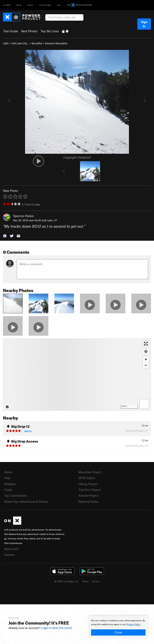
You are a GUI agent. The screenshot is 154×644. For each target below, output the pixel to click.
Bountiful (37, 43)
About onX (11, 549)
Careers (9, 555)
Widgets (10, 484)
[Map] (77, 375)
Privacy (96, 581)
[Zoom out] (146, 365)
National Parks (88, 501)
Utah (6, 43)
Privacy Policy (133, 624)
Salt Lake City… (20, 43)
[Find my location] (146, 351)
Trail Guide (11, 31)
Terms (85, 581)
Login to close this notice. (57, 628)
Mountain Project (90, 472)
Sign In (144, 24)
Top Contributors (16, 495)
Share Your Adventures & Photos (26, 501)
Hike (30, 5)
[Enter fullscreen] (146, 344)
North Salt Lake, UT (46, 220)
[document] (118, 627)
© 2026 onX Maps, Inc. (67, 581)
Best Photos (29, 31)
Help (7, 478)
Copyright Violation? (77, 157)
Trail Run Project (90, 490)
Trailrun (45, 5)
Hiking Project (88, 484)
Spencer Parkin (23, 216)
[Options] (144, 404)
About (8, 472)
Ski (59, 5)
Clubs (8, 490)
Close (118, 632)
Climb (7, 5)
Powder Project (89, 495)
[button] (5, 236)
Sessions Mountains (56, 43)
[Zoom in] (146, 359)
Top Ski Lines (50, 31)
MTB (19, 5)
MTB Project (87, 478)
